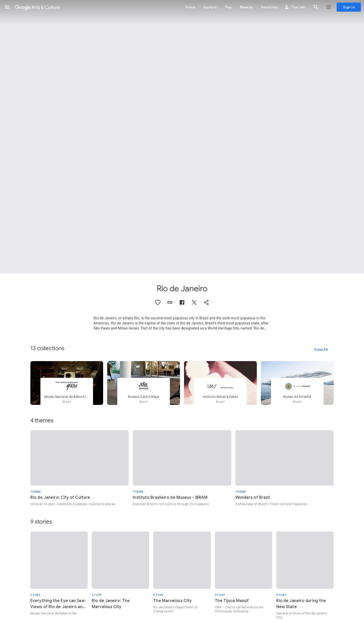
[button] (7, 7)
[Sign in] (349, 7)
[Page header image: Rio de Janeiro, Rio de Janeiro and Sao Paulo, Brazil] (182, 137)
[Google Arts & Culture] (37, 7)
